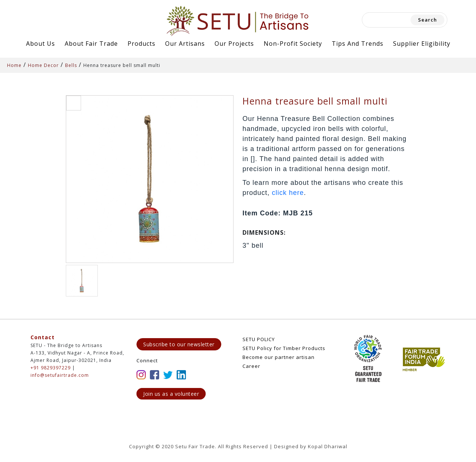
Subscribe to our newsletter (179, 344)
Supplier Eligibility (422, 44)
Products (141, 44)
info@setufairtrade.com (60, 375)
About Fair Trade (91, 44)
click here (288, 193)
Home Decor (43, 65)
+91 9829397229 (51, 368)
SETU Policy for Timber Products (284, 348)
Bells (71, 65)
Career (251, 366)
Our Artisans (185, 44)
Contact (43, 337)
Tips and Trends (358, 44)
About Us (41, 44)
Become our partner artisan (279, 357)
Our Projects (234, 44)
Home (14, 65)
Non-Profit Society (293, 44)
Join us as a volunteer (171, 394)
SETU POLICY (259, 339)
